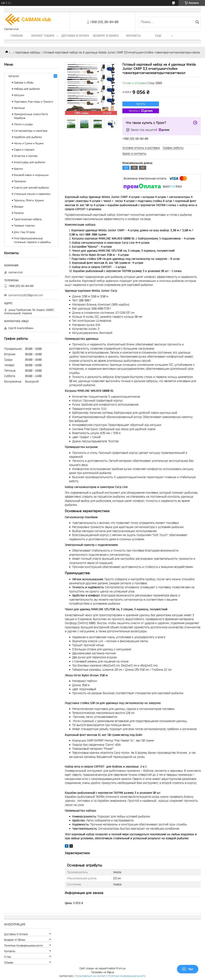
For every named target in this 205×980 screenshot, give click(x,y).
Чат (188, 969)
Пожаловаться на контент (90, 976)
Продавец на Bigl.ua (103, 972)
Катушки (19, 95)
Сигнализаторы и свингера (31, 131)
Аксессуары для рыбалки (29, 162)
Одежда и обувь (24, 83)
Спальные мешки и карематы (32, 194)
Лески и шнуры (23, 124)
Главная (17, 36)
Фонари (19, 207)
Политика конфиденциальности (23, 946)
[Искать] (197, 22)
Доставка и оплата (75, 36)
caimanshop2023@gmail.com (26, 295)
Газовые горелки (24, 226)
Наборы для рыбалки (27, 89)
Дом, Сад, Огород (24, 232)
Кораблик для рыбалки (28, 137)
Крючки (18, 169)
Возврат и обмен (106, 36)
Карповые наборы (28, 52)
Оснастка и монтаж (26, 156)
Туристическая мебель (28, 219)
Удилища (19, 108)
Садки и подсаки (24, 150)
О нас (8, 957)
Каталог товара (43, 36)
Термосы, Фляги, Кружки (29, 200)
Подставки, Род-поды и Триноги (33, 102)
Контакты (133, 36)
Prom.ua (121, 968)
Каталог (14, 76)
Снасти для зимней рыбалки (31, 188)
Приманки (20, 181)
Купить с (141, 111)
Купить (141, 104)
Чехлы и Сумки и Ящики (29, 143)
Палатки (19, 213)
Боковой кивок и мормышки (31, 175)
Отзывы (9, 962)
